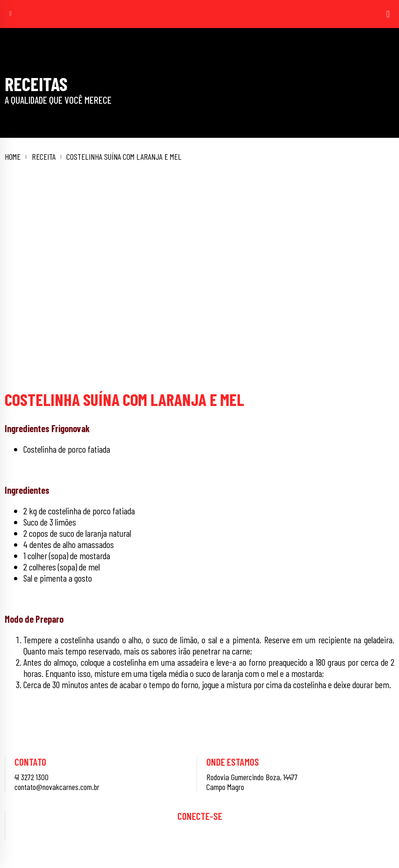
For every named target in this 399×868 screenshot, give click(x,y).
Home (13, 157)
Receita (44, 157)
